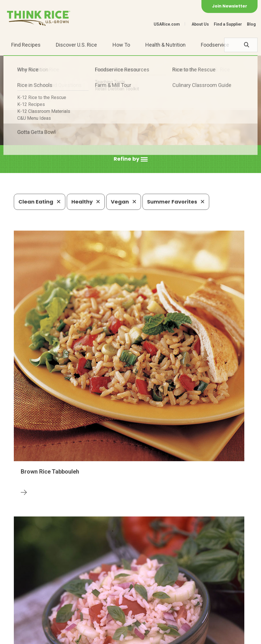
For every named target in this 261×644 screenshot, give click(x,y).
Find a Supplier (228, 24)
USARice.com (167, 24)
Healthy (86, 202)
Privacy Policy (57, 637)
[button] (131, 159)
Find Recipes (26, 45)
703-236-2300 (78, 602)
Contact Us (25, 637)
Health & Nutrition (165, 45)
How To (121, 45)
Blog (251, 24)
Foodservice (215, 45)
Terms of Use (117, 637)
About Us (200, 24)
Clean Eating (40, 202)
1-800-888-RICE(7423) (132, 602)
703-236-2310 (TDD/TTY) (198, 602)
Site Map (88, 637)
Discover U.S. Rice (76, 45)
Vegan (124, 202)
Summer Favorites (176, 202)
